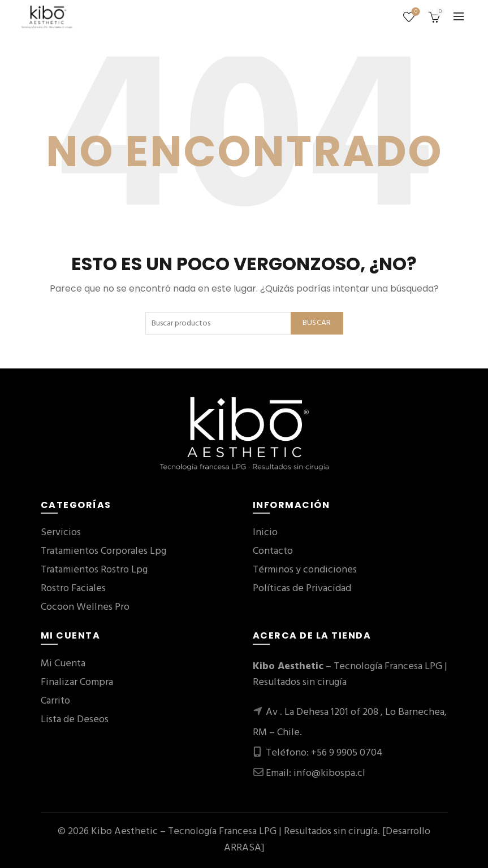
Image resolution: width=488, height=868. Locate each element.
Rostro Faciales (73, 589)
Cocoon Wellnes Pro (85, 607)
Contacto (273, 551)
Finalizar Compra (77, 682)
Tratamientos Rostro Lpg (94, 570)
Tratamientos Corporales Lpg (103, 551)
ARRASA (243, 848)
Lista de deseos (415, 12)
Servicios (61, 533)
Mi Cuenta (63, 664)
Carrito (55, 701)
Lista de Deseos (75, 720)
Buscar (317, 323)
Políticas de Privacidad (302, 589)
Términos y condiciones (305, 570)
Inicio (265, 533)
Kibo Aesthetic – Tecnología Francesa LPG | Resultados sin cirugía (234, 832)
